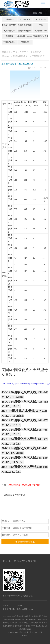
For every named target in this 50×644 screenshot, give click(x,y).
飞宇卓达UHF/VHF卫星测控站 (25, 619)
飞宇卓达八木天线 (37, 626)
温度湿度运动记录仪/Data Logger (41, 39)
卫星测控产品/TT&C (9, 22)
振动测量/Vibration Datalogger (25, 39)
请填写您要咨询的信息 (25, 504)
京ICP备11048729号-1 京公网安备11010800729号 (25, 632)
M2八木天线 (41, 20)
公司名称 (6, 535)
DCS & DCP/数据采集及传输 (25, 27)
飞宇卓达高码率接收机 (22, 626)
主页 (15, 52)
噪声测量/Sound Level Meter (41, 33)
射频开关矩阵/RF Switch (25, 33)
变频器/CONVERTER (41, 27)
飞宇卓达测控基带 (35, 616)
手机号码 (6, 528)
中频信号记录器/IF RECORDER (9, 44)
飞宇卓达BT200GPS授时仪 (19, 623)
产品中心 (24, 52)
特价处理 (25, 42)
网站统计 (25, 635)
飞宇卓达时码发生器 (36, 623)
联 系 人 (6, 521)
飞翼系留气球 (9, 31)
